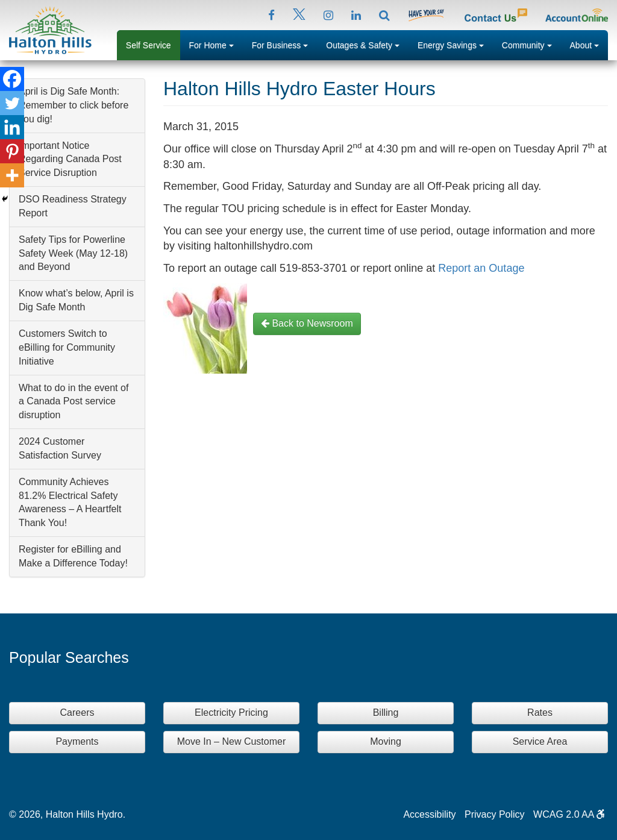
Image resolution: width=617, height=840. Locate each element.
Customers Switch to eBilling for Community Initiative (67, 347)
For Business (285, 44)
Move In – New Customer (232, 741)
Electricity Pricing (231, 713)
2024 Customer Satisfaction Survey (60, 448)
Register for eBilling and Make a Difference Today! (73, 556)
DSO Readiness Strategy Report (73, 206)
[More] (12, 175)
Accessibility (429, 814)
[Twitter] (12, 103)
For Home (216, 44)
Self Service (149, 45)
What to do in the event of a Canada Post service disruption (74, 402)
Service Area (540, 741)
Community (531, 44)
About (589, 44)
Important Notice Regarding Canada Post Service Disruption (70, 159)
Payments (77, 741)
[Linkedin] (12, 127)
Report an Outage (481, 268)
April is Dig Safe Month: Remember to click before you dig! (74, 105)
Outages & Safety (367, 44)
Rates (540, 713)
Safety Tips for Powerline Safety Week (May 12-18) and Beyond (73, 253)
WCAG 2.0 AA (569, 814)
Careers (77, 713)
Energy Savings (455, 44)
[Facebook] (12, 79)
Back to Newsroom (307, 323)
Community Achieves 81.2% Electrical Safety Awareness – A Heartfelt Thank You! (70, 503)
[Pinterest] (12, 151)
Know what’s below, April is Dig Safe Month (76, 300)
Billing (386, 713)
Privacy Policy (495, 814)
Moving (386, 741)
